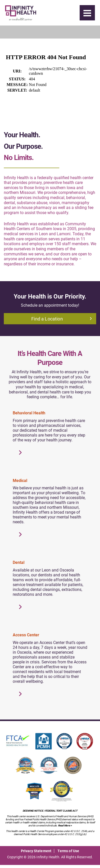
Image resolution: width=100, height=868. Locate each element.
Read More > (65, 826)
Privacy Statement (36, 851)
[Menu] (87, 13)
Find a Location (62, 319)
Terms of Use (68, 851)
